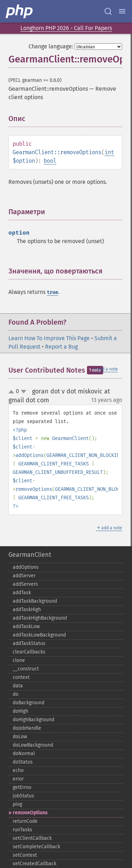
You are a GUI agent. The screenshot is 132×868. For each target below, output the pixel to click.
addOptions (26, 567)
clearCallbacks (29, 652)
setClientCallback (32, 838)
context (21, 677)
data (18, 686)
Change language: (51, 46)
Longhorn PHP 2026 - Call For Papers (66, 28)
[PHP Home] (20, 11)
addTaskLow (26, 626)
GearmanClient (30, 555)
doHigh (20, 711)
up (13, 392)
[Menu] (122, 11)
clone (19, 660)
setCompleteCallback (36, 847)
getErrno (22, 787)
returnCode (25, 821)
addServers (25, 584)
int (109, 152)
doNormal (24, 754)
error (18, 779)
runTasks (23, 830)
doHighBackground (33, 720)
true (52, 292)
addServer (24, 576)
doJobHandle (27, 728)
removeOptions (30, 813)
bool (50, 161)
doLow (20, 737)
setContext (25, 855)
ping (17, 804)
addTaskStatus (29, 643)
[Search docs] (108, 11)
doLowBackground (33, 745)
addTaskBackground (35, 601)
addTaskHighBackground (40, 618)
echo (18, 770)
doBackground (29, 703)
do (15, 694)
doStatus (23, 762)
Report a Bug (61, 347)
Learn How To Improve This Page (49, 338)
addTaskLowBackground (39, 635)
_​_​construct (26, 669)
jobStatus (23, 796)
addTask (22, 593)
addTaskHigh (27, 610)
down (24, 392)
